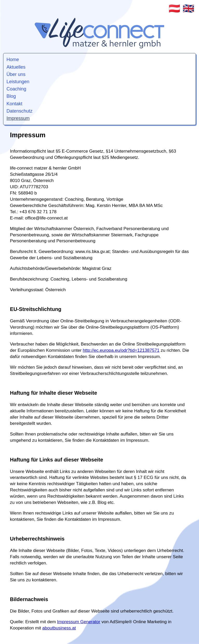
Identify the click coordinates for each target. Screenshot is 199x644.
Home (13, 60)
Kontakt (14, 104)
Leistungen (18, 82)
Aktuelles (16, 67)
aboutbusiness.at (59, 628)
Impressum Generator (79, 622)
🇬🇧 (188, 9)
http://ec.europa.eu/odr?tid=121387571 (121, 350)
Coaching (16, 89)
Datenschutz (19, 111)
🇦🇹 (174, 9)
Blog (11, 96)
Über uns (16, 74)
